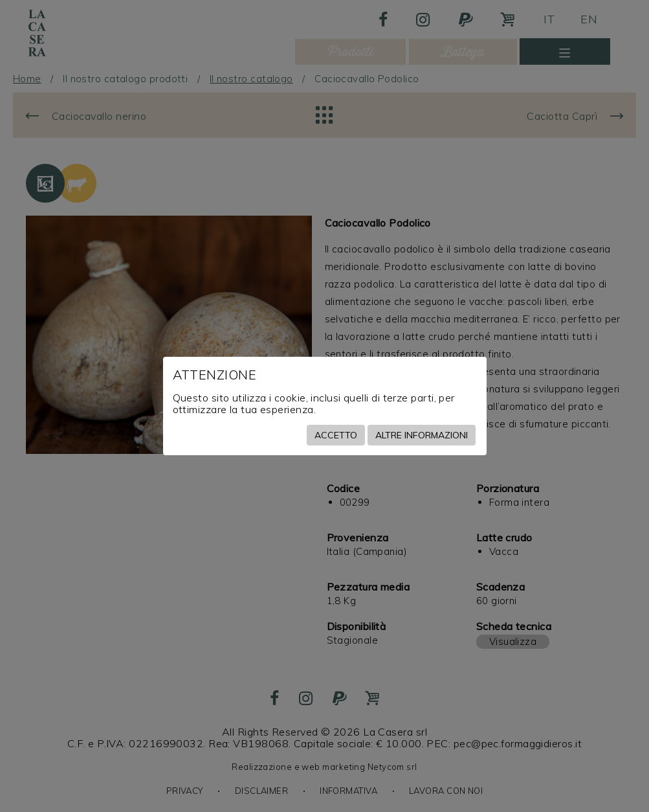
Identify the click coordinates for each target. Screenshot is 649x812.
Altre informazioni (422, 435)
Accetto (336, 435)
